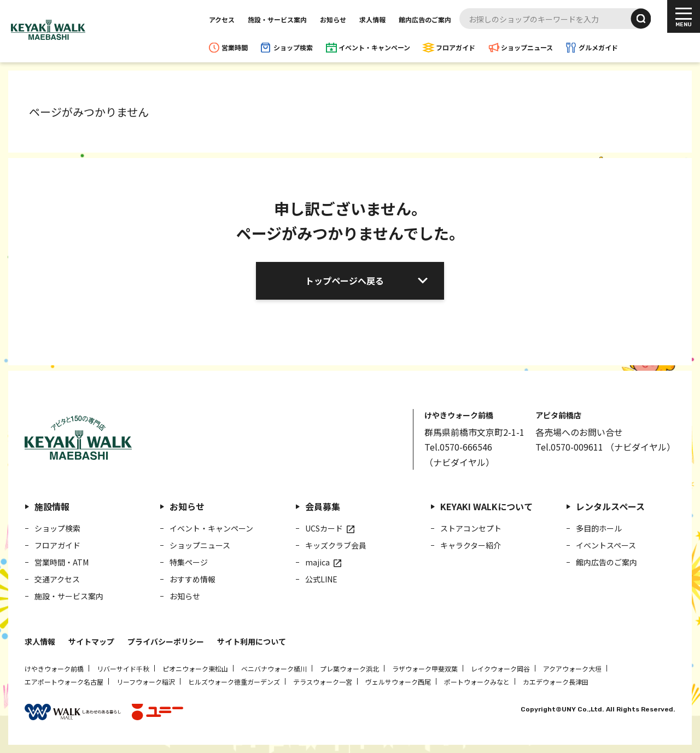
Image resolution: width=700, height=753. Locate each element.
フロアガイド (456, 47)
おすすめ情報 (192, 579)
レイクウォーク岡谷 (500, 669)
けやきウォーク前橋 (54, 669)
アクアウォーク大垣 (572, 669)
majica (317, 562)
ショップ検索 (293, 47)
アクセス (222, 19)
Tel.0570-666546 (458, 447)
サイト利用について (252, 641)
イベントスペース (606, 545)
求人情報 (372, 19)
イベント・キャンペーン (374, 47)
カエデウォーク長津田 (556, 682)
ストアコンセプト (471, 528)
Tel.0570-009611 (569, 447)
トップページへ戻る (345, 281)
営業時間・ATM (62, 562)
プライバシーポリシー (166, 641)
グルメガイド (598, 47)
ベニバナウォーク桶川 (274, 669)
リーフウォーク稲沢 (146, 682)
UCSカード (324, 528)
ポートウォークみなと (477, 682)
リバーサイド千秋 (123, 669)
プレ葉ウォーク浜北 (349, 669)
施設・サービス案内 (277, 19)
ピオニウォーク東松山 (195, 669)
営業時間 (235, 47)
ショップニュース (527, 47)
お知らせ (333, 19)
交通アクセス (57, 579)
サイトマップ (91, 641)
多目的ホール (599, 528)
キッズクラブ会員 (336, 545)
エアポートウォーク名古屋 (64, 682)
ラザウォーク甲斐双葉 (425, 669)
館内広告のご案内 (425, 19)
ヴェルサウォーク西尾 (398, 682)
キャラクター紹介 (471, 545)
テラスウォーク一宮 (323, 682)
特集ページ (189, 562)
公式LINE (321, 579)
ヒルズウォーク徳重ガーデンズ (234, 682)
